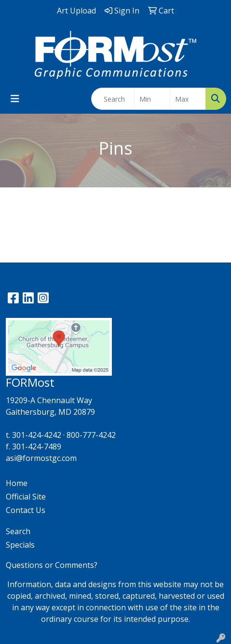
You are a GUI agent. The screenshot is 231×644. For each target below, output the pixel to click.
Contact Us (26, 510)
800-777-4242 (91, 435)
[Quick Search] (113, 99)
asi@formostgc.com (41, 458)
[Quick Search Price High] (188, 99)
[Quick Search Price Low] (152, 99)
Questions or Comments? (52, 565)
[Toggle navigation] (15, 99)
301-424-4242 (37, 435)
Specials (20, 545)
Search (18, 531)
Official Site (26, 497)
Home (17, 483)
